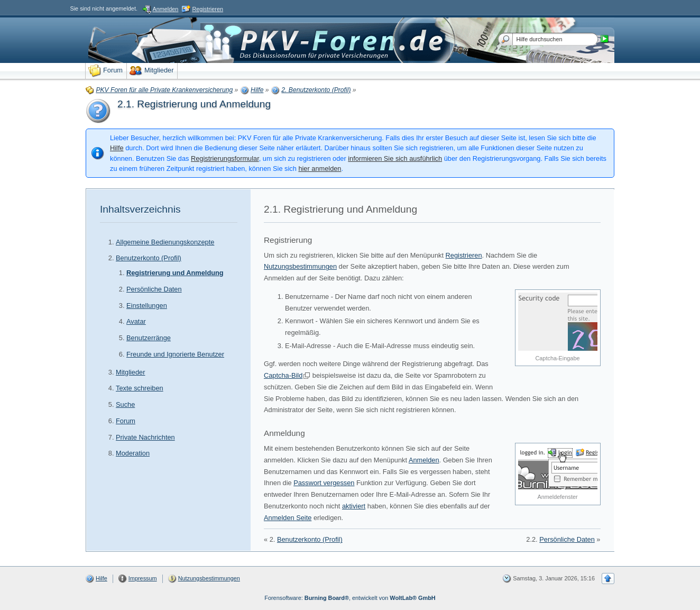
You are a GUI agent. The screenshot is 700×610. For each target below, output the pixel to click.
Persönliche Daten (154, 289)
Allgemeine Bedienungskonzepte (165, 242)
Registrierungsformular (225, 158)
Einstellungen (147, 306)
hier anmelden (320, 169)
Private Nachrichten (145, 437)
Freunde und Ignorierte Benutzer (175, 354)
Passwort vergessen (324, 483)
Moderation (133, 453)
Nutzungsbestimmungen (300, 266)
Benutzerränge (149, 338)
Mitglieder (130, 372)
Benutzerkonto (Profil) (149, 258)
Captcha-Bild (283, 375)
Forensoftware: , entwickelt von (350, 598)
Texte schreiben (140, 388)
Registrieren (464, 255)
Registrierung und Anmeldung (175, 273)
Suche (125, 404)
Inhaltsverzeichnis (140, 209)
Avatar (136, 321)
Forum (126, 421)
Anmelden (424, 460)
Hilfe (117, 148)
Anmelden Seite (288, 518)
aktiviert (354, 506)
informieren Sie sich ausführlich (395, 158)
